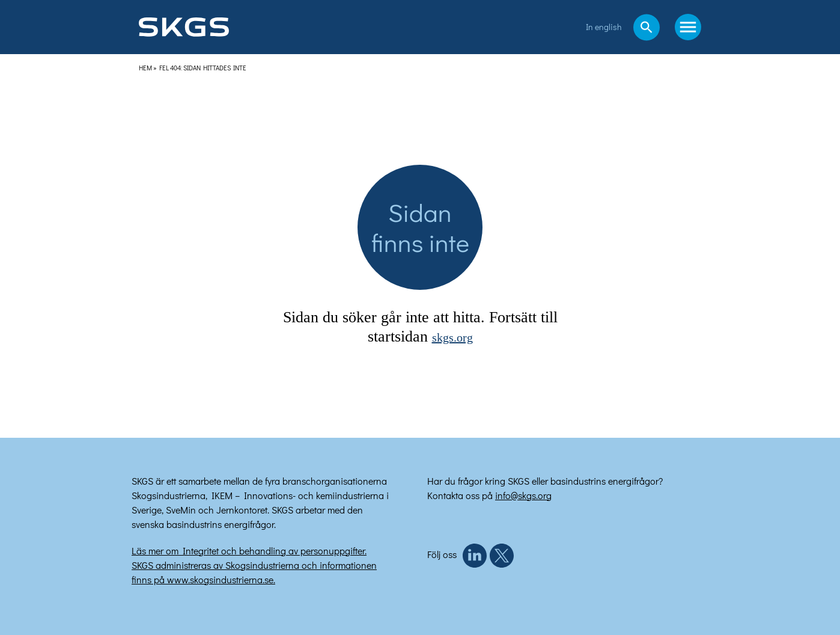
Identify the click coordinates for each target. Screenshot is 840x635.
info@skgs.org (523, 495)
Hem (145, 68)
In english (604, 27)
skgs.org (452, 338)
